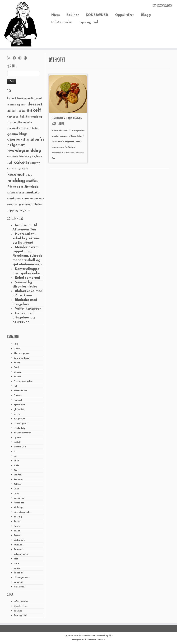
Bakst (17, 363)
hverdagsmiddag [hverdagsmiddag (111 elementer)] (24, 151)
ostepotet (57, 153)
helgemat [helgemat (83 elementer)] (16, 145)
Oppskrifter (125, 15)
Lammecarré (58, 147)
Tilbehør (18, 573)
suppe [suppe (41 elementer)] (34, 199)
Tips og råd (89, 22)
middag (70, 147)
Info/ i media (62, 22)
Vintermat (20, 587)
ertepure (65, 136)
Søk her (73, 15)
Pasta (17, 526)
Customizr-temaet (95, 640)
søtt (16, 559)
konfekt (18, 475)
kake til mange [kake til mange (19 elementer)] (14, 169)
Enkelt (17, 377)
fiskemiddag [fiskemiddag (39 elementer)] (34, 117)
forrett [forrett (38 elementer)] (26, 128)
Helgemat (19, 419)
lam (78, 142)
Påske (17, 522)
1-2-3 (16, 344)
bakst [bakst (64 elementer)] (12, 99)
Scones (18, 536)
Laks (16, 489)
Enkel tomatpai (27, 278)
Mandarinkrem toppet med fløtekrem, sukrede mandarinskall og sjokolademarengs (27, 256)
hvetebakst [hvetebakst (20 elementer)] (13, 157)
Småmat (18, 550)
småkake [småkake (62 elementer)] (32, 193)
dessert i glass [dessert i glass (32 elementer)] (16, 111)
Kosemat (19, 479)
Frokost (18, 400)
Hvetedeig (20, 428)
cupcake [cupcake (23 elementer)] (11, 105)
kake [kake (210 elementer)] (19, 162)
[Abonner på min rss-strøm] (10, 58)
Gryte (17, 414)
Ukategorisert (22, 578)
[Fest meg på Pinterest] (26, 58)
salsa (78, 153)
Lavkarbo (19, 498)
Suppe (17, 568)
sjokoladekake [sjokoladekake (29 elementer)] (16, 193)
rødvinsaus (69, 153)
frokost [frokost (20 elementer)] (36, 129)
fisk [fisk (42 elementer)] (22, 117)
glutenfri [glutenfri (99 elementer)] (35, 140)
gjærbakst (19, 405)
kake (16, 461)
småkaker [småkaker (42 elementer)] (14, 199)
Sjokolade (19, 540)
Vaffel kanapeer (28, 309)
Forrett (18, 395)
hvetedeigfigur (22, 433)
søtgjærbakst (21, 554)
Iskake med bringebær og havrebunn (24, 318)
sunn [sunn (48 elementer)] (25, 199)
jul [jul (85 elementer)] (10, 163)
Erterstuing (77, 136)
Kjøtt (17, 470)
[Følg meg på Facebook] (15, 58)
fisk (16, 386)
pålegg (18, 517)
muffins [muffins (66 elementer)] (32, 181)
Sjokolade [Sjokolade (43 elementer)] (31, 187)
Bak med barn (22, 358)
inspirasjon (20, 447)
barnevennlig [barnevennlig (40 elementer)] (26, 99)
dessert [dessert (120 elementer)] (35, 104)
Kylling (17, 484)
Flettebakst (20, 391)
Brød (16, 367)
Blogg (146, 15)
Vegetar (18, 582)
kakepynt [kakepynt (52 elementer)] (33, 163)
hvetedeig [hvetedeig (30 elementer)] (25, 157)
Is (15, 451)
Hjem (55, 15)
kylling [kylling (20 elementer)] (29, 175)
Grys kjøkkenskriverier (84, 636)
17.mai (17, 349)
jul (15, 456)
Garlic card (57, 142)
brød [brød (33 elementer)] (39, 99)
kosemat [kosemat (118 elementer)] (16, 175)
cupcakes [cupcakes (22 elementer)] (22, 105)
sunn (16, 564)
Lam (16, 494)
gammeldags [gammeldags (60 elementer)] (17, 134)
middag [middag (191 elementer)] (16, 181)
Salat (17, 531)
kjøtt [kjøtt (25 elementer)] (25, 169)
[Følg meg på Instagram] (21, 58)
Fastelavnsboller (23, 381)
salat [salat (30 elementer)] (20, 187)
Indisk (17, 442)
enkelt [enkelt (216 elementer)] (34, 110)
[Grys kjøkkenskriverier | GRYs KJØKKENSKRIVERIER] (21, 24)
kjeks (16, 465)
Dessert (18, 372)
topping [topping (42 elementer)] (13, 210)
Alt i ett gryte (22, 353)
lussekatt (19, 503)
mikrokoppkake (22, 512)
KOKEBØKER (97, 15)
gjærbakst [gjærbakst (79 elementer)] (16, 140)
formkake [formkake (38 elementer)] (14, 128)
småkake (19, 545)
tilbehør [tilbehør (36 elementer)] (38, 205)
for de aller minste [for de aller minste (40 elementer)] (20, 123)
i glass (17, 437)
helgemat (69, 142)
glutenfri (19, 409)
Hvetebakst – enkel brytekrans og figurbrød (26, 238)
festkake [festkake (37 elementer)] (13, 117)
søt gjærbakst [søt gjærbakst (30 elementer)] (23, 205)
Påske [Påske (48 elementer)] (12, 187)
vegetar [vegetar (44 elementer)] (25, 210)
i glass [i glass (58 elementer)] (37, 157)
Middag (18, 508)
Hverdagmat (21, 423)
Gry (53, 158)
